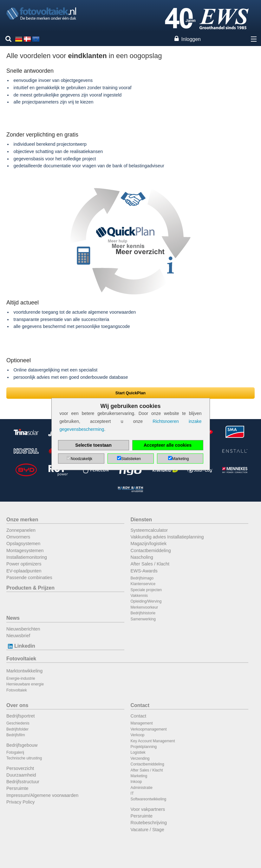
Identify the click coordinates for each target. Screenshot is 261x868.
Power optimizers (24, 564)
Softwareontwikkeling (149, 799)
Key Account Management (153, 741)
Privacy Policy (21, 802)
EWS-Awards (144, 571)
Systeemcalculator (149, 530)
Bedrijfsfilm (16, 735)
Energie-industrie (21, 678)
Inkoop (136, 782)
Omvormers (18, 537)
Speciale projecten (146, 590)
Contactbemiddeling (151, 551)
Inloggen (191, 39)
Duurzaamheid (21, 775)
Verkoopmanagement (149, 729)
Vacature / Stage (147, 830)
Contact (140, 705)
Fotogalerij (15, 752)
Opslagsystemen (23, 544)
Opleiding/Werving (146, 601)
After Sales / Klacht (150, 564)
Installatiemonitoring (27, 557)
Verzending (140, 758)
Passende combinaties (29, 578)
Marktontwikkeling (24, 671)
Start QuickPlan (130, 393)
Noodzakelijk (82, 459)
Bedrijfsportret (21, 716)
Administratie (142, 788)
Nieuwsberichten (23, 629)
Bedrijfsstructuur (23, 782)
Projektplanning (144, 747)
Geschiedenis (18, 723)
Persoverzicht (20, 768)
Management (142, 723)
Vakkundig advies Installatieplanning (167, 537)
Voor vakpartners (148, 809)
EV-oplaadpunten (24, 571)
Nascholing (142, 557)
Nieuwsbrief (18, 636)
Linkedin (21, 646)
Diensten (141, 520)
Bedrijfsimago (142, 578)
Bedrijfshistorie (143, 613)
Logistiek (138, 752)
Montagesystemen (25, 551)
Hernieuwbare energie (25, 684)
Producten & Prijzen (30, 588)
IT (132, 793)
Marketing (139, 776)
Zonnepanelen (21, 530)
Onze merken (22, 520)
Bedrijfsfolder (17, 729)
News (13, 618)
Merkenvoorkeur (144, 607)
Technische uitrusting (24, 758)
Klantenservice (143, 584)
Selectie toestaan (93, 445)
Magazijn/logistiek (149, 544)
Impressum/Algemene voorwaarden (42, 795)
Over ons (17, 705)
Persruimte (17, 788)
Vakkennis (139, 596)
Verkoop (138, 735)
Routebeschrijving (149, 823)
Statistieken (131, 459)
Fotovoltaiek (21, 659)
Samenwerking (143, 619)
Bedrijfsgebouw (22, 745)
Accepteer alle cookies (168, 445)
